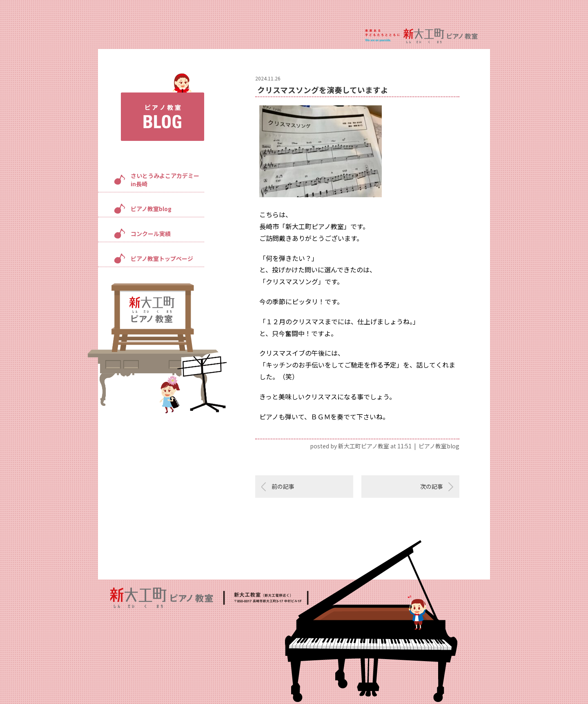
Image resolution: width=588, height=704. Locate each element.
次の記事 (432, 486)
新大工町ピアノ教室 (364, 446)
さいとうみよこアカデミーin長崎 (165, 180)
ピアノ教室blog (151, 209)
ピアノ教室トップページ (162, 258)
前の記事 (283, 486)
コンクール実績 (151, 234)
